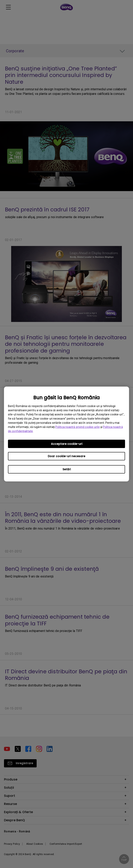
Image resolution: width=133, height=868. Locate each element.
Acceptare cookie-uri (67, 444)
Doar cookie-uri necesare (66, 456)
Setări (67, 469)
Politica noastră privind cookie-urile (78, 427)
